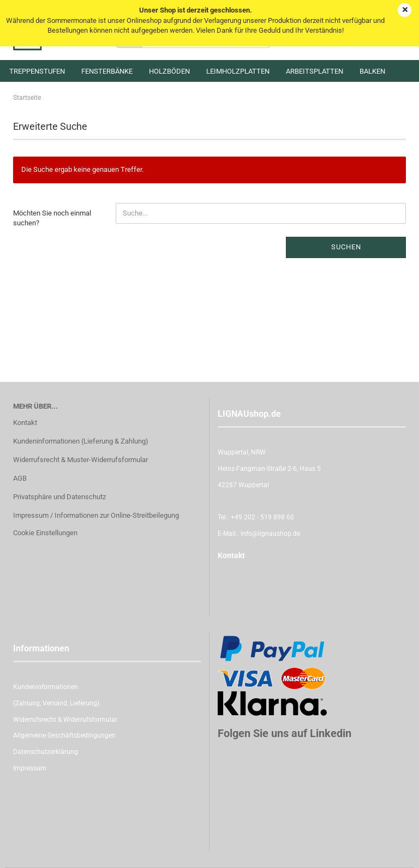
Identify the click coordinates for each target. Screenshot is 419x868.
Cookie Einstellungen (45, 533)
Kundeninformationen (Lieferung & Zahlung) (81, 441)
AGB (20, 478)
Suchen (346, 247)
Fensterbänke (107, 71)
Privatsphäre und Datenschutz (59, 497)
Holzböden (169, 71)
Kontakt (25, 423)
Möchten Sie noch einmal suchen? (52, 218)
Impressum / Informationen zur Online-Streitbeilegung (96, 515)
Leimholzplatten (238, 71)
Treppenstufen (37, 71)
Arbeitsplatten (315, 71)
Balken (372, 71)
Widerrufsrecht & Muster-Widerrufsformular (80, 460)
